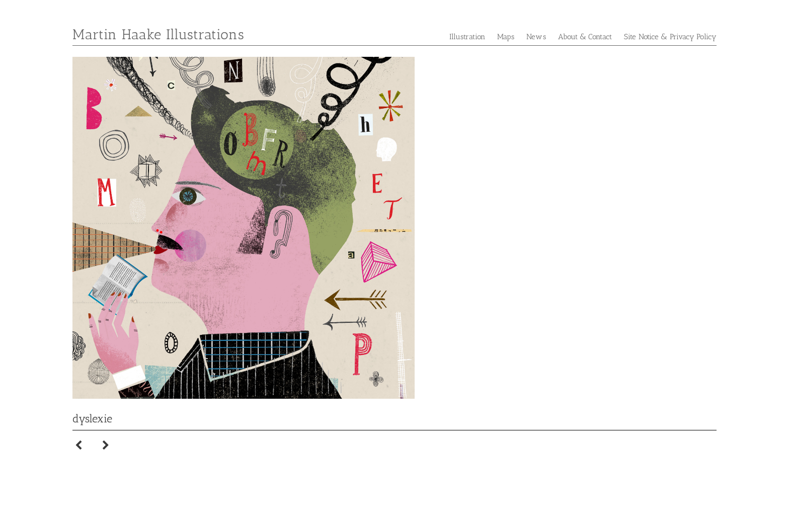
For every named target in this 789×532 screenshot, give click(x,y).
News (536, 37)
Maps (506, 37)
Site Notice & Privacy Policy (670, 37)
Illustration (467, 37)
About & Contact (585, 37)
